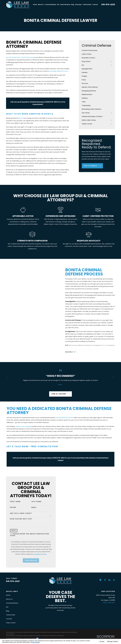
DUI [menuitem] (58, 5)
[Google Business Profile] (100, 580)
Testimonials (11, 615)
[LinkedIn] (109, 580)
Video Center (11, 623)
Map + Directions (109, 603)
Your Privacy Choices (31, 638)
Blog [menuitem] (73, 5)
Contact (9, 619)
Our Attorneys (92, 166)
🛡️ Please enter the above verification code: (27, 535)
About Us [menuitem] (41, 5)
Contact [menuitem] (95, 5)
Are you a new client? (19, 513)
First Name (13, 502)
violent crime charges (23, 428)
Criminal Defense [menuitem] (50, 5)
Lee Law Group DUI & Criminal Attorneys (20, 57)
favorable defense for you (59, 71)
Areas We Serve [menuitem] (65, 5)
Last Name (34, 502)
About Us (9, 599)
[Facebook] (105, 580)
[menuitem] (97, 50)
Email (32, 507)
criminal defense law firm (64, 420)
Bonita (21, 118)
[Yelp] (114, 580)
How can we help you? (19, 519)
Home (8, 595)
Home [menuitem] (35, 5)
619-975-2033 (108, 5)
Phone (11, 507)
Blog (8, 611)
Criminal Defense (12, 603)
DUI (7, 607)
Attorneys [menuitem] (78, 5)
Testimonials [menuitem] (87, 5)
